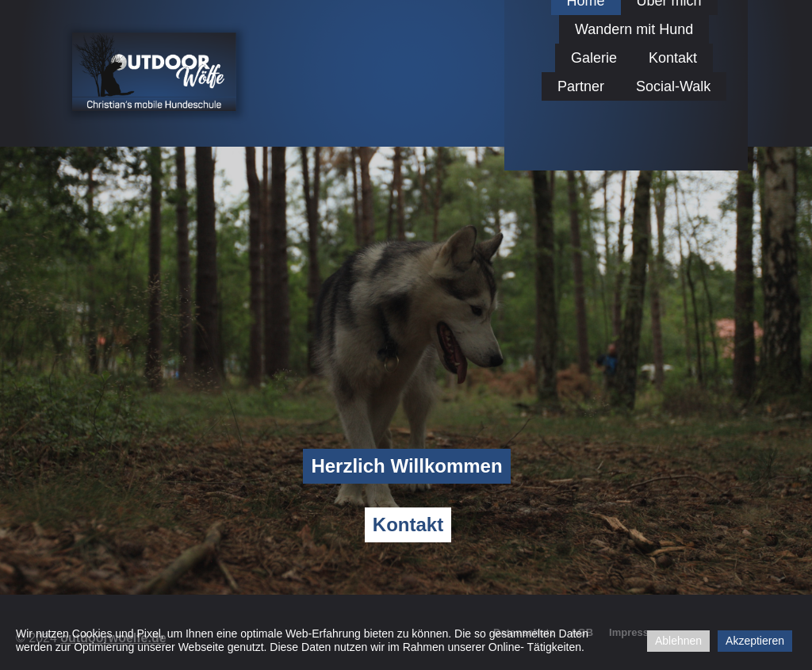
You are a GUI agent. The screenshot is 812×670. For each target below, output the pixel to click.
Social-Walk (673, 86)
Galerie (594, 58)
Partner (581, 86)
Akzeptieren (755, 641)
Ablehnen (678, 641)
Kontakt (673, 58)
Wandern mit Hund (634, 29)
